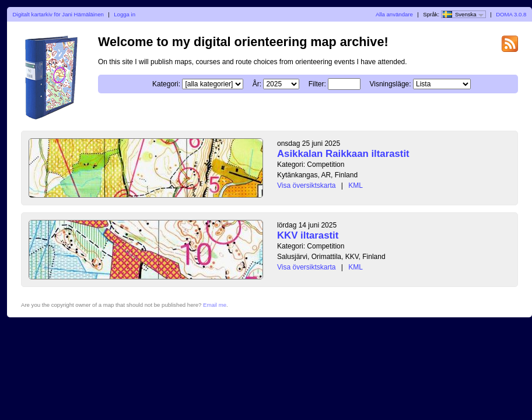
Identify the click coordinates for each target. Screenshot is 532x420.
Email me (215, 305)
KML (356, 185)
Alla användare (394, 14)
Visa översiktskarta (306, 185)
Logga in (125, 14)
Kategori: (166, 84)
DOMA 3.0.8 (511, 14)
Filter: (317, 84)
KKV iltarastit (308, 235)
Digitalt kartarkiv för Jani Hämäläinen (58, 14)
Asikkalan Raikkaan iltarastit (343, 154)
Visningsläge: (390, 84)
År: (257, 84)
